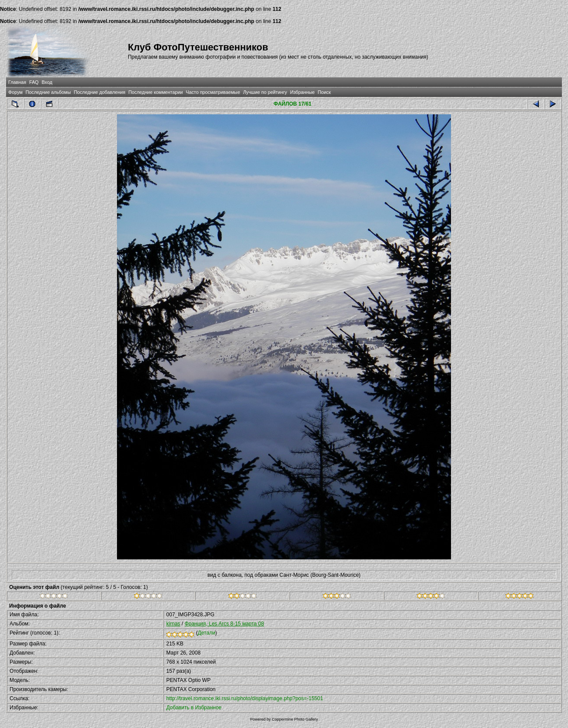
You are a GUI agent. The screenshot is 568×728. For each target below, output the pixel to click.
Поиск (324, 92)
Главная (17, 82)
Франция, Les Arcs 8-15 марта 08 (224, 624)
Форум (15, 92)
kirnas (173, 624)
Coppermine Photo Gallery (295, 719)
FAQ (34, 82)
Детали (207, 633)
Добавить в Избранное (194, 708)
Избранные (302, 92)
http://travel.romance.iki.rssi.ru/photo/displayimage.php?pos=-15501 (245, 698)
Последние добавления (100, 92)
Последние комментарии (155, 92)
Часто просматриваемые (213, 92)
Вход (47, 82)
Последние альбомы (48, 92)
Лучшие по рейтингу (265, 92)
